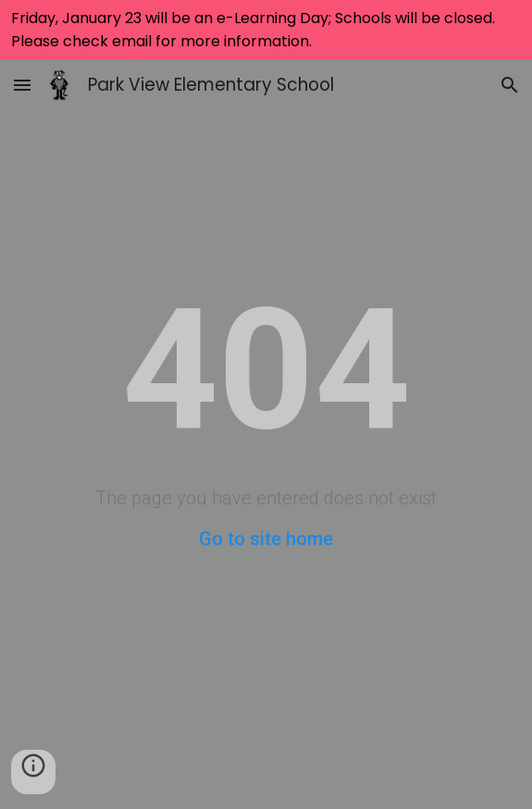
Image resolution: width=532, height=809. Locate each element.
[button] (22, 85)
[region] (266, 30)
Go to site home (266, 539)
